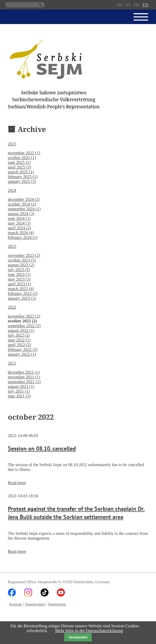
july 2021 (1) (19, 391)
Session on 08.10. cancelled (42, 448)
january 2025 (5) (22, 181)
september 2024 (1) (24, 209)
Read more (17, 483)
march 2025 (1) (21, 172)
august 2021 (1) (21, 386)
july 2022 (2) (19, 335)
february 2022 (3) (23, 349)
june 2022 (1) (19, 340)
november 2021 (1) (24, 377)
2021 (12, 363)
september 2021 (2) (24, 382)
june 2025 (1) (19, 162)
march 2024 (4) (21, 233)
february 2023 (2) (23, 293)
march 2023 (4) (21, 289)
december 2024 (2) (24, 199)
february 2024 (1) (23, 237)
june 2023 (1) (19, 274)
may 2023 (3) (19, 279)
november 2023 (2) (24, 255)
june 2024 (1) (19, 218)
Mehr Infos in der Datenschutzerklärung (89, 631)
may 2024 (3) (19, 223)
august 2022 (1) (21, 330)
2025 (12, 144)
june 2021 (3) (19, 396)
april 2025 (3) (19, 167)
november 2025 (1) (24, 153)
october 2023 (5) (22, 260)
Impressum (57, 604)
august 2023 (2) (21, 265)
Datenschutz (35, 604)
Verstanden (78, 637)
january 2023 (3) (22, 298)
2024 (12, 190)
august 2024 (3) (21, 214)
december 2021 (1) (24, 372)
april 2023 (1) (19, 284)
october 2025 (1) (22, 158)
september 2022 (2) (24, 326)
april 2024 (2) (19, 228)
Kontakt (16, 604)
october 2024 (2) (22, 204)
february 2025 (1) (23, 177)
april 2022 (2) (19, 345)
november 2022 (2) (24, 316)
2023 (12, 246)
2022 (12, 307)
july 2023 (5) (19, 270)
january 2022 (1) (22, 354)
